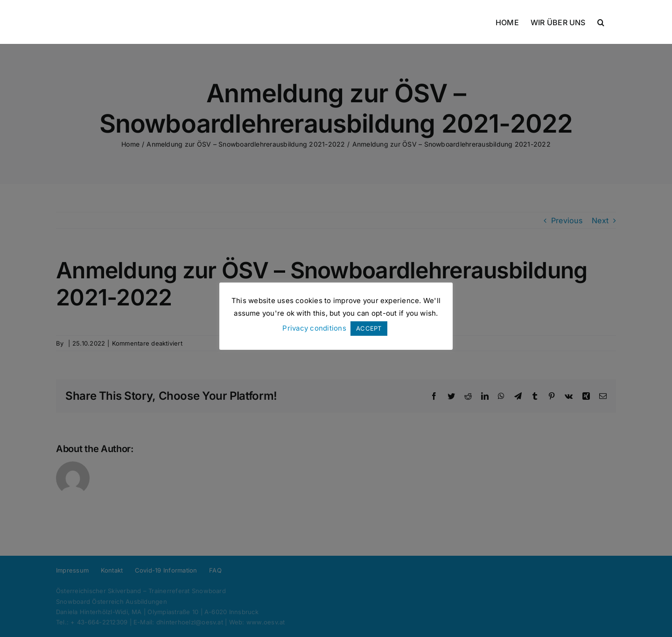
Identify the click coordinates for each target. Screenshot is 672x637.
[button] (601, 22)
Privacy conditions (314, 328)
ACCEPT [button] (369, 328)
